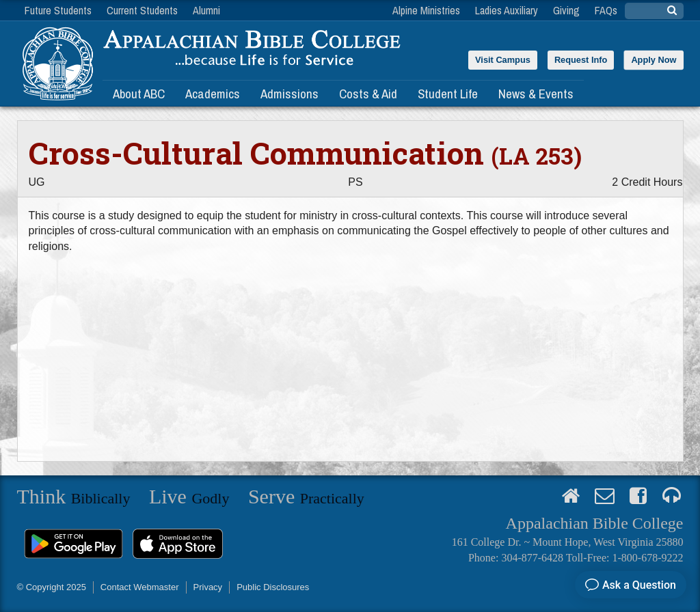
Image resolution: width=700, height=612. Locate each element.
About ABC (139, 94)
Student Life (448, 94)
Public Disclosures (273, 587)
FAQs (606, 10)
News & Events (536, 94)
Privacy (208, 587)
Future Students (58, 10)
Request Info (581, 60)
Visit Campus (503, 60)
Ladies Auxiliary (507, 10)
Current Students (142, 10)
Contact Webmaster (140, 587)
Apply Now (654, 60)
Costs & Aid (368, 94)
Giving (566, 10)
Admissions (290, 94)
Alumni (206, 10)
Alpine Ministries (426, 10)
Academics (213, 94)
